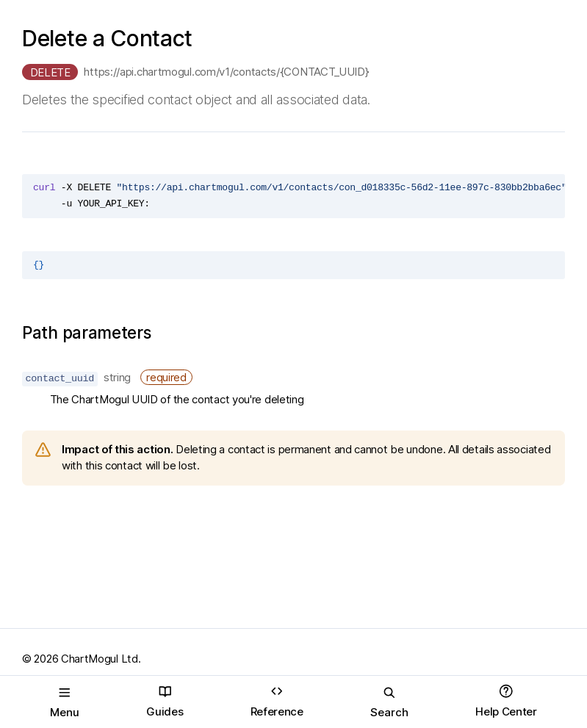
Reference (277, 701)
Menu (65, 702)
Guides (165, 701)
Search (389, 702)
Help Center (506, 701)
